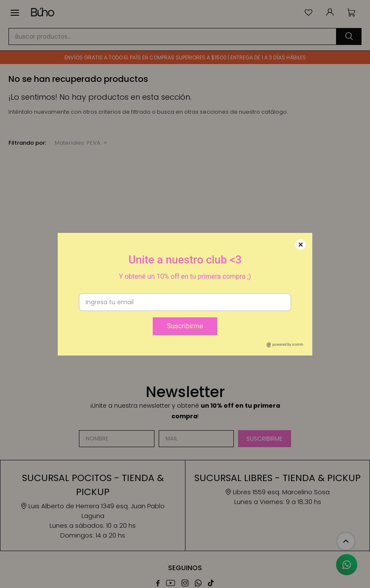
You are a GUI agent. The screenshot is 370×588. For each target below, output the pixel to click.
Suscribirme (185, 326)
